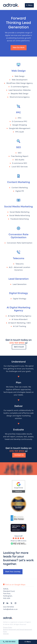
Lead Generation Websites (19, 90)
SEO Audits (18, 160)
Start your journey (13, 572)
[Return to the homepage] (11, 5)
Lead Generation (19, 279)
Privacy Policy (8, 627)
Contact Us (19, 455)
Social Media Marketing (18, 207)
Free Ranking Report (19, 156)
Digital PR (19, 191)
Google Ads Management (19, 128)
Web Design (19, 71)
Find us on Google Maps (14, 585)
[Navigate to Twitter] (11, 603)
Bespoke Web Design (18, 93)
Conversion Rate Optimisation (18, 236)
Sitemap (6, 634)
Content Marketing (19, 182)
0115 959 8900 (9, 642)
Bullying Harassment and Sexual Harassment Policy (18, 631)
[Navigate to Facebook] (4, 603)
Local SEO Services (18, 167)
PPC (18, 113)
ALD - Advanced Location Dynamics (18, 268)
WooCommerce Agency (19, 97)
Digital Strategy (18, 293)
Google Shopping (18, 125)
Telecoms (19, 259)
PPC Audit (18, 132)
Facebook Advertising (18, 219)
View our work (19, 48)
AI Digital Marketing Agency (18, 309)
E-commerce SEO (18, 163)
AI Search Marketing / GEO (18, 323)
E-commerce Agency (19, 87)
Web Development (18, 80)
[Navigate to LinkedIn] (7, 603)
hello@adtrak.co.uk (10, 609)
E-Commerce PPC (18, 121)
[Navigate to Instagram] (15, 603)
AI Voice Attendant (19, 319)
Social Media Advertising (19, 215)
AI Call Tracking (18, 326)
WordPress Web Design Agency (18, 83)
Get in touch (19, 347)
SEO (19, 147)
